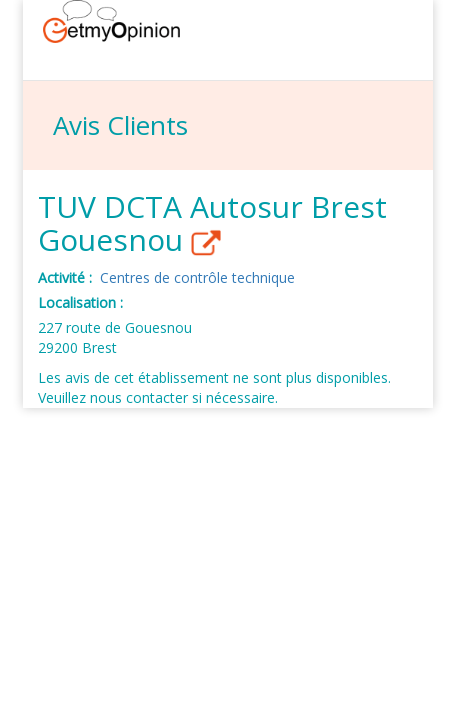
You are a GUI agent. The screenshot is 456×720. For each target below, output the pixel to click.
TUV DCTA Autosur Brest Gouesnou (212, 224)
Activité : (67, 277)
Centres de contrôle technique (197, 277)
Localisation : (82, 302)
